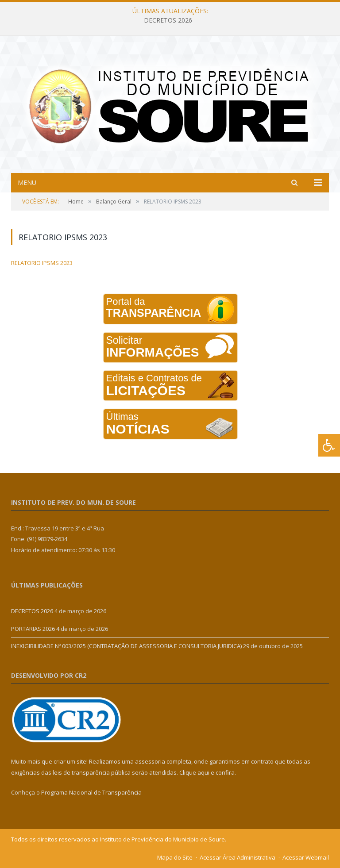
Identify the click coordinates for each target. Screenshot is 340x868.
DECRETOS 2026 (168, 20)
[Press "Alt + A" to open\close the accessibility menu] (329, 445)
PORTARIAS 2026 (33, 629)
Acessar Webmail (306, 857)
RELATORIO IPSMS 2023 (42, 263)
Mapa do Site (175, 857)
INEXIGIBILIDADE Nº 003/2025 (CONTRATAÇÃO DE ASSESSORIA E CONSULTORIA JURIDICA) (126, 646)
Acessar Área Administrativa (238, 857)
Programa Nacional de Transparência (91, 792)
